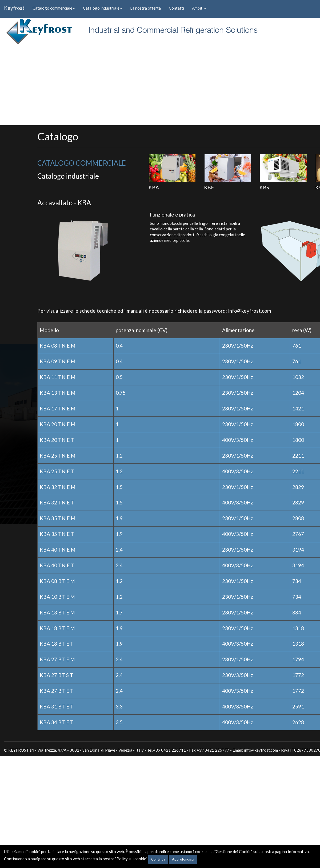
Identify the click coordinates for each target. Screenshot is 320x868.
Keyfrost (14, 8)
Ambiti (199, 8)
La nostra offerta (145, 8)
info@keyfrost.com (249, 311)
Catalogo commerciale (54, 8)
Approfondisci (183, 859)
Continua (158, 859)
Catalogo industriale (103, 8)
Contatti (176, 8)
